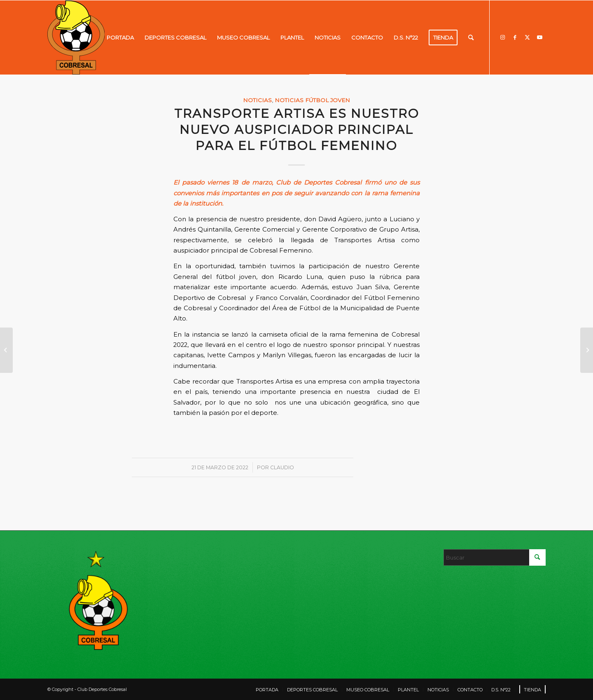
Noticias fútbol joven (312, 100)
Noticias (257, 100)
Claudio (282, 467)
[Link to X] (527, 37)
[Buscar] (471, 37)
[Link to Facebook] (515, 37)
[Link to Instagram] (502, 37)
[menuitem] (120, 37)
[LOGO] (76, 37)
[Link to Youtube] (539, 37)
